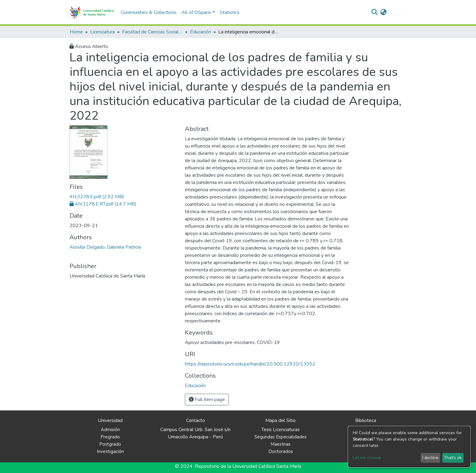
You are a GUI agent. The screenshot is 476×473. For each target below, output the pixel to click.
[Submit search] (375, 12)
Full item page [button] (207, 400)
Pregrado (110, 437)
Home (76, 32)
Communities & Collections (149, 12)
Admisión (110, 430)
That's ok (453, 458)
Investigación (110, 451)
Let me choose (367, 458)
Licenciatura (102, 32)
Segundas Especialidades (280, 437)
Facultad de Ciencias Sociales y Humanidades (152, 32)
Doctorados (281, 451)
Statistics (230, 12)
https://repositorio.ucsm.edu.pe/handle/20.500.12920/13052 (250, 364)
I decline (430, 458)
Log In (396, 12)
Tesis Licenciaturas (280, 430)
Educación (201, 32)
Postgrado (110, 444)
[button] (384, 12)
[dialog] (409, 447)
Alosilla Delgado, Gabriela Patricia (105, 247)
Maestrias (280, 444)
